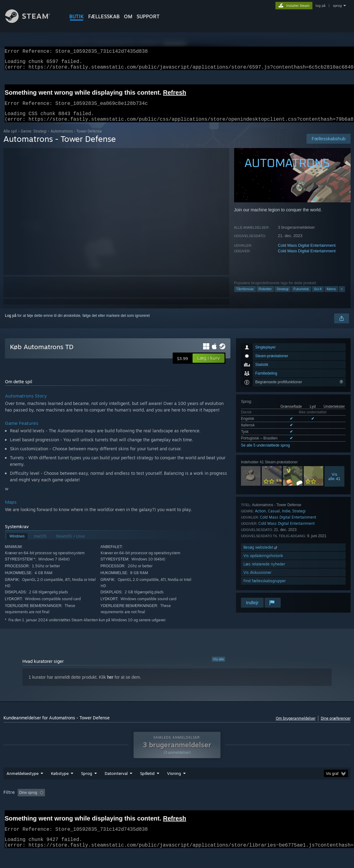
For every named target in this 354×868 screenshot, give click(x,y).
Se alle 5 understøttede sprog (265, 453)
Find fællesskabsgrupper (265, 588)
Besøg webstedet (261, 555)
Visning (174, 789)
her (110, 685)
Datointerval (116, 789)
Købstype (60, 789)
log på (320, 6)
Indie (286, 518)
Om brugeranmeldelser (296, 726)
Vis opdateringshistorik (263, 563)
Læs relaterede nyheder (264, 571)
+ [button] (342, 296)
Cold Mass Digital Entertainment (307, 253)
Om (128, 16)
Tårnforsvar (245, 296)
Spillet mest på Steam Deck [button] (196, 809)
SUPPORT (148, 16)
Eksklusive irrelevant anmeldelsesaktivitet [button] (101, 809)
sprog (337, 6)
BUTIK (77, 16)
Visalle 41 (334, 484)
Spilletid (147, 789)
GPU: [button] (295, 809)
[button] (209, 366)
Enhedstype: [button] (322, 809)
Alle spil (10, 139)
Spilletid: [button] (154, 809)
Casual (274, 518)
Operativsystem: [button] (245, 809)
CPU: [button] (274, 809)
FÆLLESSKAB (104, 16)
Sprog (87, 789)
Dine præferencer (336, 726)
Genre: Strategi (34, 139)
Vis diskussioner (257, 580)
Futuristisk (301, 296)
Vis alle (218, 667)
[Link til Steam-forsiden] (32, 21)
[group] (177, 809)
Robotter (265, 296)
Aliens (331, 296)
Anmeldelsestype (23, 789)
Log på (11, 323)
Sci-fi (318, 296)
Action (260, 518)
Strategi (283, 296)
